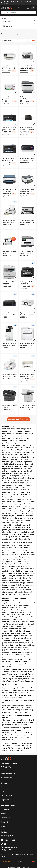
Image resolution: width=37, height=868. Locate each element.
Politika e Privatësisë (8, 777)
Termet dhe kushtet (8, 773)
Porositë (4, 791)
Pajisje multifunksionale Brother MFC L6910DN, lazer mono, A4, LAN (28, 406)
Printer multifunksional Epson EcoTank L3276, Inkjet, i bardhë (9, 98)
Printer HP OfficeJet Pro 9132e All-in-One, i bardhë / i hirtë (28, 252)
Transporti (4, 822)
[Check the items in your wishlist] (24, 8)
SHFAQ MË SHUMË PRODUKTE (18, 419)
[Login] (33, 8)
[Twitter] (6, 767)
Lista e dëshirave (7, 795)
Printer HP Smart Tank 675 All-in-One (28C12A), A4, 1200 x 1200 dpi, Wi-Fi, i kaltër (9, 190)
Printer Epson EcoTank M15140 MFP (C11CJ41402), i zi (27, 283)
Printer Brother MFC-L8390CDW (8, 283)
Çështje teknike (6, 818)
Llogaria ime (5, 800)
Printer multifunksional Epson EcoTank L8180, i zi (27, 160)
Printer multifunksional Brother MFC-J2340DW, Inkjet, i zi (28, 67)
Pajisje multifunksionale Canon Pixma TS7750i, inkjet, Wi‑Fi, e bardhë (9, 376)
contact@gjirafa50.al (8, 836)
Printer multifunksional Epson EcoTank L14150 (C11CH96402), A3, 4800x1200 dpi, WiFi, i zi (9, 129)
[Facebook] (3, 767)
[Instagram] (10, 767)
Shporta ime (5, 787)
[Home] (2, 34)
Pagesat (4, 813)
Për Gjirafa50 (5, 809)
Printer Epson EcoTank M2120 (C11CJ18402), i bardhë (27, 221)
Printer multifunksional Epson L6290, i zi (9, 159)
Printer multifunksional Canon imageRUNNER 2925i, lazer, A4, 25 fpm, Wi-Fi (9, 345)
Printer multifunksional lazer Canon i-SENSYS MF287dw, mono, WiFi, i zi (27, 345)
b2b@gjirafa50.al (7, 850)
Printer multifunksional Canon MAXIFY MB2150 (28, 129)
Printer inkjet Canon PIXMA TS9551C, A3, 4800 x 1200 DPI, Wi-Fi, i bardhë (9, 221)
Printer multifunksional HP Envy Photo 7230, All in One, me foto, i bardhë (27, 376)
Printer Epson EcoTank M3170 (9, 252)
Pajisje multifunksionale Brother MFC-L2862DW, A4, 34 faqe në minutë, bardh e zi (9, 406)
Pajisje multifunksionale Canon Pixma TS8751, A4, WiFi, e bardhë (28, 314)
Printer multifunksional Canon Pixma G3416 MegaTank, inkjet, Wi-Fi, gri (9, 314)
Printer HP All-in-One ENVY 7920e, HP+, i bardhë (8, 67)
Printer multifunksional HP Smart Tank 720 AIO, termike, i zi (27, 190)
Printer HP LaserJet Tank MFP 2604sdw (26, 98)
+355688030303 (8, 840)
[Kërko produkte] (20, 13)
